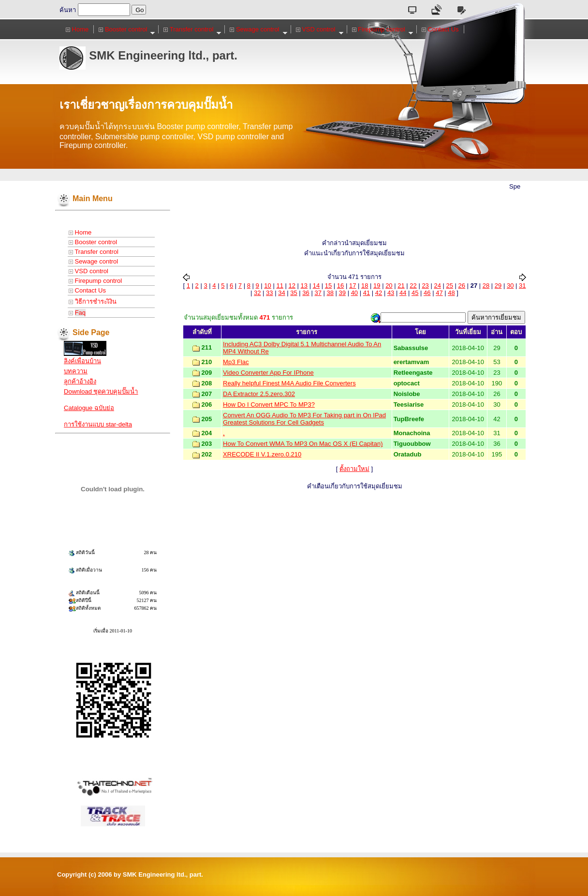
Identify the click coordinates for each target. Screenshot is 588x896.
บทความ (76, 371)
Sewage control (258, 29)
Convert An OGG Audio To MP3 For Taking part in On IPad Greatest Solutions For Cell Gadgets (304, 419)
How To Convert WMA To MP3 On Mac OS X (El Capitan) (303, 444)
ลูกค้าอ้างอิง (80, 381)
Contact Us (440, 29)
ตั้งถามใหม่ (354, 469)
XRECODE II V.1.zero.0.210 (262, 454)
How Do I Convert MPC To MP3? (269, 404)
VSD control (320, 29)
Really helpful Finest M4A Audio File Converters (289, 383)
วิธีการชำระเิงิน (93, 301)
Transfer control (192, 29)
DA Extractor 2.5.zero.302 (259, 394)
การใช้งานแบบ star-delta (98, 424)
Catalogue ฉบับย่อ (89, 408)
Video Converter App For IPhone (268, 373)
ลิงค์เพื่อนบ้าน (82, 361)
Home (77, 29)
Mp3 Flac (236, 362)
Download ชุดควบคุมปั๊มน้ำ (101, 391)
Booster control (127, 29)
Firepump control (383, 29)
